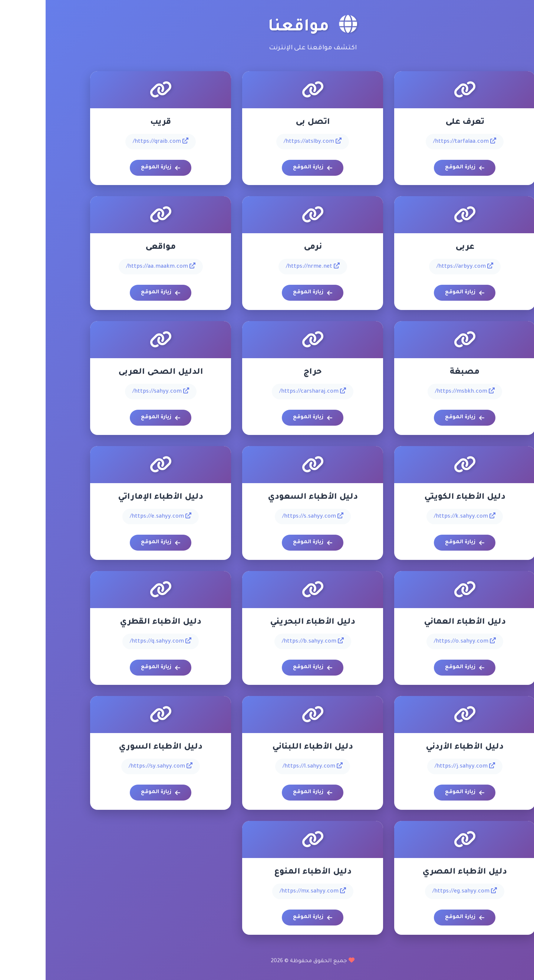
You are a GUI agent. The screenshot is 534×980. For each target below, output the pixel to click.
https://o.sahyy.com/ (419, 641)
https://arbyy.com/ (419, 266)
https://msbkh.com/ (419, 391)
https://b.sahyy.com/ (267, 641)
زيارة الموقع (419, 168)
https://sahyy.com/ (115, 391)
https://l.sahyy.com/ (267, 766)
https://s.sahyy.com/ (267, 516)
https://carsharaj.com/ (267, 391)
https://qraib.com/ (115, 141)
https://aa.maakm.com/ (115, 266)
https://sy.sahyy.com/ (115, 766)
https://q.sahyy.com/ (115, 641)
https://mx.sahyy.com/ (267, 891)
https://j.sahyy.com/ (419, 766)
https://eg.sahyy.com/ (419, 891)
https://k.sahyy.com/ (419, 516)
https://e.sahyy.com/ (115, 516)
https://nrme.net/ (267, 266)
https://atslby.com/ (267, 141)
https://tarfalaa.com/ (419, 141)
